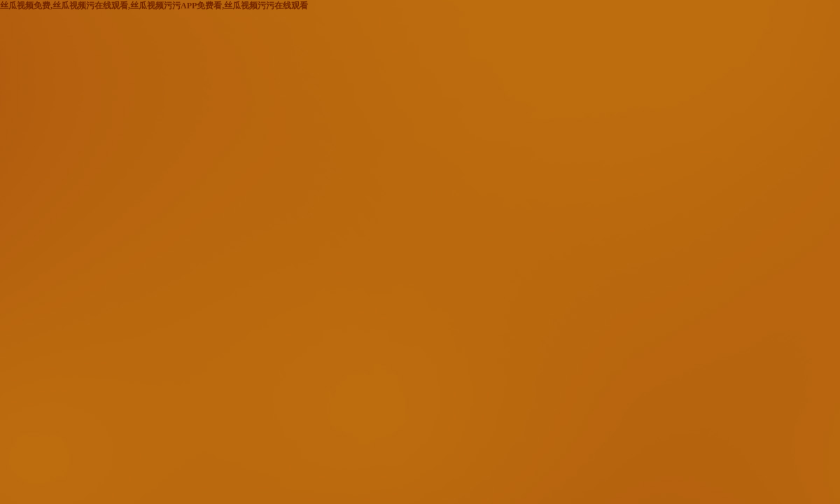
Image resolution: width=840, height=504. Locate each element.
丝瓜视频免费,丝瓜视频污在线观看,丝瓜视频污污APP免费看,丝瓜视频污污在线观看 (154, 6)
